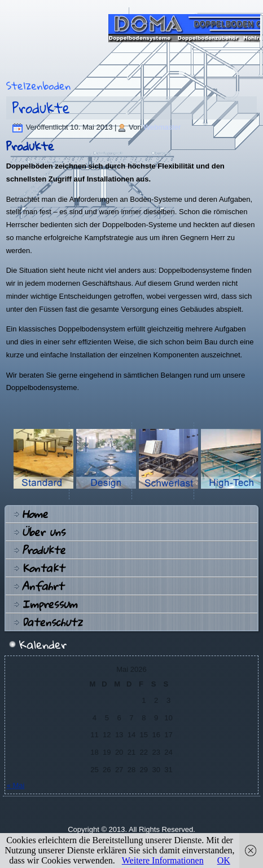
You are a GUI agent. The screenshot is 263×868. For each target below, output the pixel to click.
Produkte (41, 108)
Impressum (50, 604)
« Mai (16, 785)
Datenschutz (52, 622)
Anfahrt (43, 586)
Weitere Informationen (163, 860)
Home (35, 514)
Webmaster (162, 127)
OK (224, 860)
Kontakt (43, 568)
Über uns (44, 532)
